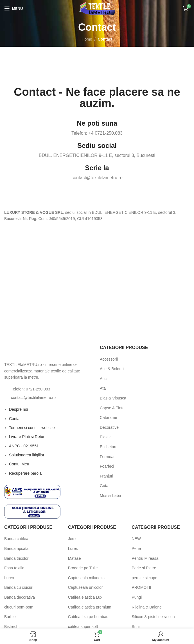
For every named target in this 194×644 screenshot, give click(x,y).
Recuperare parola (25, 473)
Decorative (109, 427)
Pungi (137, 597)
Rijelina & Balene (147, 607)
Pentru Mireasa (145, 558)
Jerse (73, 539)
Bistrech (11, 627)
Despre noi (19, 409)
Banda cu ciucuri (19, 587)
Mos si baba (110, 496)
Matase (75, 558)
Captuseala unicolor (85, 587)
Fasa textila (14, 568)
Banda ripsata (16, 548)
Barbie (10, 617)
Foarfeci (107, 466)
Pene (136, 548)
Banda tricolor (16, 558)
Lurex (9, 578)
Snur (136, 627)
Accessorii (109, 359)
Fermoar (107, 457)
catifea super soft (83, 627)
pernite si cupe (144, 578)
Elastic (106, 437)
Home (87, 39)
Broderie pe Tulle (83, 568)
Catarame (108, 418)
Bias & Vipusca (113, 398)
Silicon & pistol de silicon (153, 617)
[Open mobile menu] (13, 8)
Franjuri (106, 476)
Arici (104, 379)
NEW (136, 539)
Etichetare (109, 447)
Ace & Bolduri (112, 369)
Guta (104, 486)
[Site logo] (97, 8)
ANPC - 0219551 (24, 446)
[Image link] (35, 351)
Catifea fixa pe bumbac (88, 617)
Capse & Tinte (112, 408)
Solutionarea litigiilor (27, 455)
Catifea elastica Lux (85, 597)
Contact (16, 419)
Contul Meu (19, 464)
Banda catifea (16, 539)
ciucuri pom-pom (19, 607)
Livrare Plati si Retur (27, 437)
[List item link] (49, 389)
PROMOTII (141, 587)
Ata (103, 388)
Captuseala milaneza (86, 578)
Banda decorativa (20, 597)
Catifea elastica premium (90, 607)
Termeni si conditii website (32, 428)
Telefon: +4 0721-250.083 (97, 133)
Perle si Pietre (144, 568)
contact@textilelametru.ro (97, 178)
